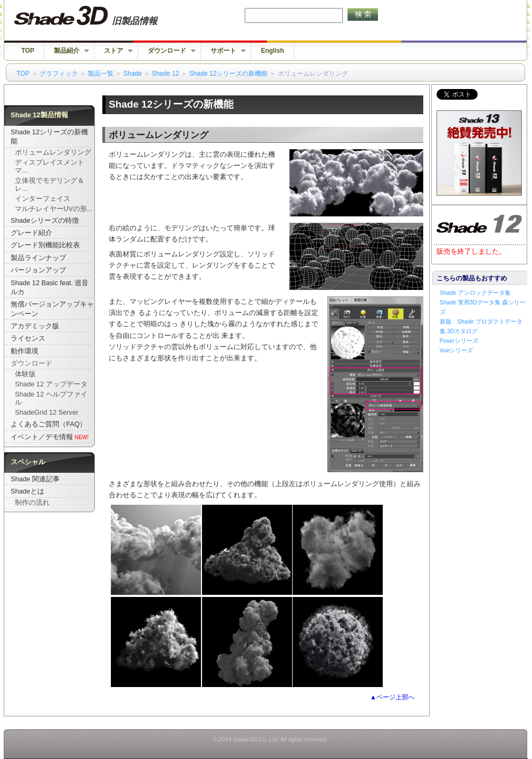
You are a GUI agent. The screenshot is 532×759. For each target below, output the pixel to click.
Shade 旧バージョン (96, 16)
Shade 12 (166, 74)
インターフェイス (43, 199)
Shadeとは (27, 491)
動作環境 (25, 351)
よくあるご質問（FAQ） (49, 424)
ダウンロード (167, 51)
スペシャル (28, 462)
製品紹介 (67, 51)
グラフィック (59, 74)
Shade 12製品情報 (39, 115)
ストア (114, 51)
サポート (223, 51)
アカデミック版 (35, 326)
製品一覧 (101, 74)
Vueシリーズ (457, 350)
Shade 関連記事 (35, 479)
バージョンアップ (38, 270)
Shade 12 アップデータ (51, 384)
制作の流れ (32, 503)
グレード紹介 (31, 233)
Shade (132, 74)
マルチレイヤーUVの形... (54, 209)
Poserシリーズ (459, 341)
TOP (28, 51)
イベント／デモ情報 (42, 437)
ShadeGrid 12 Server (47, 413)
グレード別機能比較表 (45, 245)
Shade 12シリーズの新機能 (228, 74)
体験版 (25, 374)
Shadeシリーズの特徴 (45, 221)
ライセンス (28, 338)
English (272, 51)
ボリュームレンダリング (53, 152)
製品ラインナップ (38, 258)
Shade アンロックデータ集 (475, 293)
